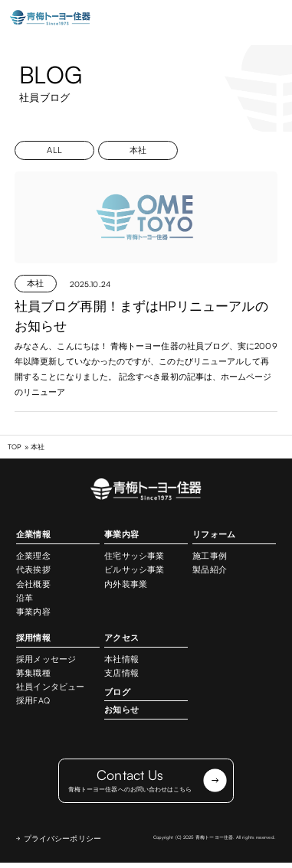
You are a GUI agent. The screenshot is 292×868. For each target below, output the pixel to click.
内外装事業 (125, 584)
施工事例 (209, 556)
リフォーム (213, 535)
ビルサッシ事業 (134, 570)
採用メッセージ (46, 660)
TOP (15, 447)
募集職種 (33, 674)
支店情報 (121, 674)
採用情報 (33, 638)
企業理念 (33, 556)
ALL (54, 150)
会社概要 (33, 584)
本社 (138, 150)
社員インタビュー (50, 687)
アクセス (121, 638)
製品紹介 (209, 570)
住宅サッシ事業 (134, 556)
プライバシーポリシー (62, 844)
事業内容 (33, 612)
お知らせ (121, 710)
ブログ (117, 692)
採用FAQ (33, 701)
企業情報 (33, 535)
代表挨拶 (33, 570)
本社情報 (121, 660)
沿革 (25, 599)
